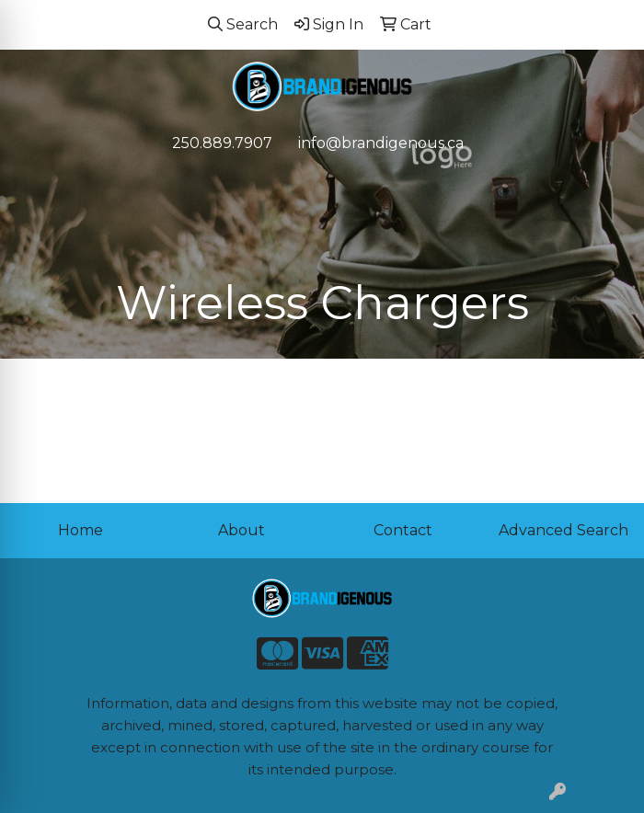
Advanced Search (563, 530)
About (241, 530)
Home (80, 530)
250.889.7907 (222, 143)
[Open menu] (607, 182)
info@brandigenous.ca (381, 143)
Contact (403, 530)
